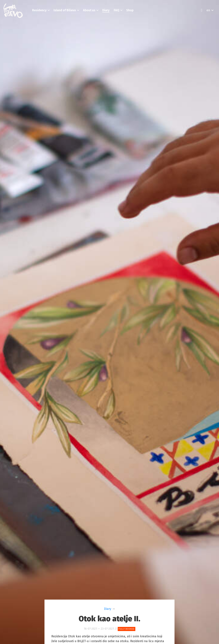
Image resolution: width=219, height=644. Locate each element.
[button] (39, 10)
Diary (108, 609)
